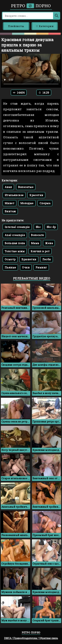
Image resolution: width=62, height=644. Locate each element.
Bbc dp (51, 227)
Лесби (47, 259)
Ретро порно (31, 6)
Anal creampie (15, 235)
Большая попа (15, 243)
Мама (35, 243)
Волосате (37, 235)
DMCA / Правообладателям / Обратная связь (31, 638)
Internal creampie (17, 227)
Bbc (38, 227)
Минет (10, 203)
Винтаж (10, 211)
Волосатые (26, 187)
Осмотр (10, 259)
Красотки (36, 195)
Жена (49, 243)
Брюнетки (29, 259)
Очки (26, 267)
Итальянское (14, 195)
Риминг (41, 267)
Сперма (45, 203)
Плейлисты (16, 26)
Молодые (27, 203)
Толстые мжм (15, 251)
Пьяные (10, 267)
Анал (8, 187)
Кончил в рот (40, 251)
